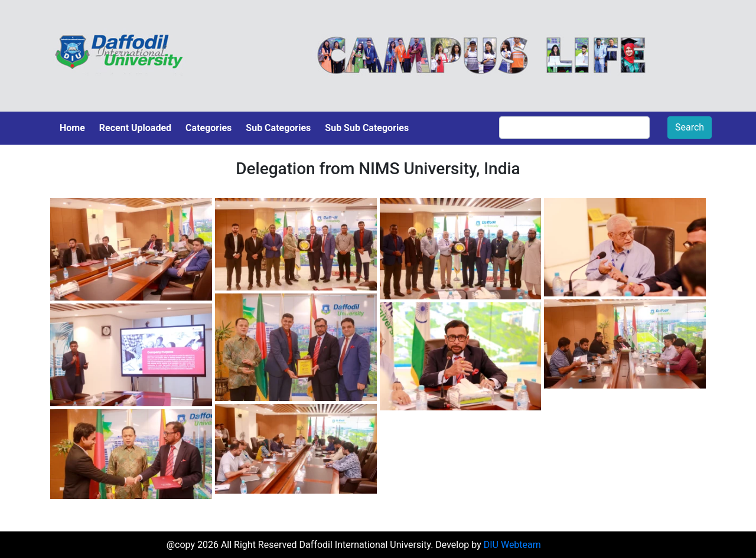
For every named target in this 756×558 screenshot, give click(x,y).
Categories (208, 128)
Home (72, 128)
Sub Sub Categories (367, 128)
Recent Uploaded (135, 128)
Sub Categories (278, 128)
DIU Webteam (512, 545)
